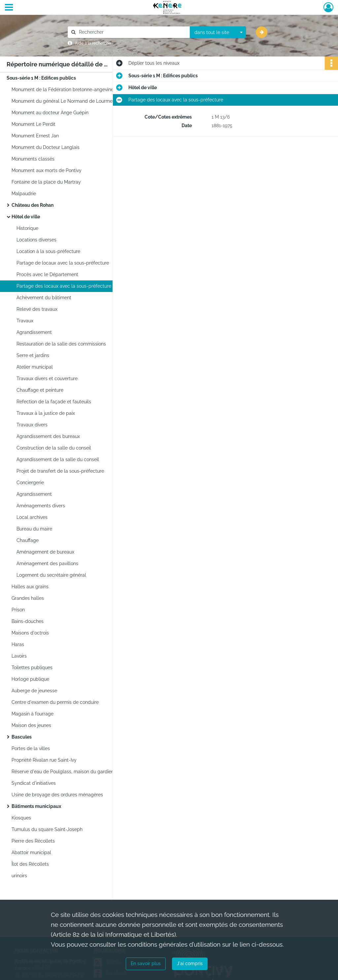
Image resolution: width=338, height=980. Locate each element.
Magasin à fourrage (33, 714)
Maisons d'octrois (30, 633)
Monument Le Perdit (34, 124)
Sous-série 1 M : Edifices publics (41, 78)
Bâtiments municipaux (36, 806)
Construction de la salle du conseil (54, 448)
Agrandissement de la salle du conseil (58, 459)
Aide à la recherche (93, 43)
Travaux (25, 321)
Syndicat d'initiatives (34, 783)
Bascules (22, 737)
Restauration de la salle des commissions (61, 344)
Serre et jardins (33, 355)
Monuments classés (33, 159)
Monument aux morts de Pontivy (47, 170)
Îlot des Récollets (30, 864)
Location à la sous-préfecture (48, 251)
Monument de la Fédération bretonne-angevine (63, 90)
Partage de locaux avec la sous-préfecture (63, 263)
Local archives (32, 517)
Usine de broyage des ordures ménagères (57, 795)
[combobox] (218, 32)
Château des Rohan (33, 205)
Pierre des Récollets (33, 841)
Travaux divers (32, 425)
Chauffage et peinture (40, 390)
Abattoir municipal (31, 853)
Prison (18, 610)
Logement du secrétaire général (51, 575)
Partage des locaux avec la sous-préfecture (64, 286)
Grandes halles (28, 598)
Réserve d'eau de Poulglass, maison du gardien (63, 772)
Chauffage (28, 540)
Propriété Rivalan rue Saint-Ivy (44, 760)
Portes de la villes (31, 748)
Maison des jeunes (31, 725)
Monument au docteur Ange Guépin (50, 113)
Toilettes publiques (32, 668)
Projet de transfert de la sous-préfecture (60, 471)
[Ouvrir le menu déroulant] (9, 8)
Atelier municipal (35, 367)
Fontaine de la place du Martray (46, 182)
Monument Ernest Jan (35, 136)
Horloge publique (30, 679)
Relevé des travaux (37, 309)
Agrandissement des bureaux (48, 436)
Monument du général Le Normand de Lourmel (63, 101)
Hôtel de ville (26, 217)
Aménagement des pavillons (47, 563)
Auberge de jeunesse (34, 691)
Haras (18, 644)
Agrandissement (34, 332)
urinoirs (19, 876)
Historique (27, 228)
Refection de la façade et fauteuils (54, 402)
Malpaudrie (24, 194)
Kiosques (21, 818)
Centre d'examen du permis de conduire (55, 702)
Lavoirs (19, 656)
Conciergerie (30, 483)
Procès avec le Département (47, 274)
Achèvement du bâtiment (44, 298)
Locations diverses (36, 240)
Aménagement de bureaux (45, 552)
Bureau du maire (34, 529)
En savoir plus (146, 963)
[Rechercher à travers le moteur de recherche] (132, 32)
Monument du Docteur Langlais (46, 147)
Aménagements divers (41, 506)
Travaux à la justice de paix (46, 413)
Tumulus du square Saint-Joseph (47, 829)
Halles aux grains (30, 587)
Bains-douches (28, 621)
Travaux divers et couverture (47, 379)
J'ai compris (190, 963)
